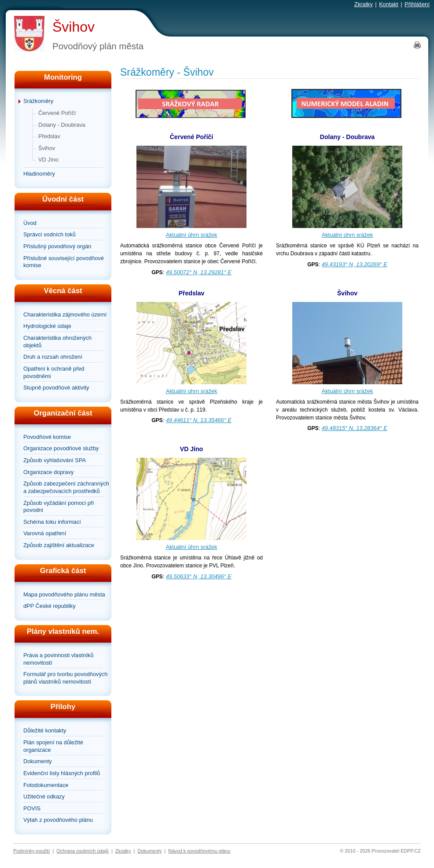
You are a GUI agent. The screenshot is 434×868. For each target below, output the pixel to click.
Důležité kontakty (45, 730)
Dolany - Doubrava (62, 125)
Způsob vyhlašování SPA (55, 460)
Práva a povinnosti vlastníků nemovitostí (58, 659)
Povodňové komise (47, 437)
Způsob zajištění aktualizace (59, 545)
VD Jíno (48, 160)
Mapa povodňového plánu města (64, 594)
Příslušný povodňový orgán (57, 246)
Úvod (30, 223)
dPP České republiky (50, 606)
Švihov (74, 27)
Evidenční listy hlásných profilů (62, 773)
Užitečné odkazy (44, 796)
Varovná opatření (45, 533)
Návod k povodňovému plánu (199, 851)
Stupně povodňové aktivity (56, 388)
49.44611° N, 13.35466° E (199, 420)
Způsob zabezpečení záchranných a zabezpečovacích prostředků (66, 487)
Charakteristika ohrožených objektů (57, 342)
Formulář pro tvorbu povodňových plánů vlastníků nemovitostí (65, 678)
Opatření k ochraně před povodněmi (54, 372)
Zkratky (364, 4)
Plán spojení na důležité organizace (53, 746)
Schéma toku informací (52, 522)
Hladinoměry (39, 174)
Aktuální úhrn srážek (192, 235)
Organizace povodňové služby (61, 448)
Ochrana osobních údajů (83, 851)
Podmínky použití (31, 851)
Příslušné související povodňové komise (64, 262)
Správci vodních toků (50, 234)
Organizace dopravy (49, 472)
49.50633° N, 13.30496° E (199, 576)
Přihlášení (417, 4)
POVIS (32, 808)
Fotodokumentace (46, 785)
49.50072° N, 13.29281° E (199, 272)
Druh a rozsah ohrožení (53, 357)
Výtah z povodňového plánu (58, 820)
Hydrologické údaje (47, 326)
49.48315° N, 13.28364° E (355, 428)
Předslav (49, 136)
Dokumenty (38, 761)
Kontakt (388, 4)
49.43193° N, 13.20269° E (355, 264)
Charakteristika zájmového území (65, 314)
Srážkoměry (38, 101)
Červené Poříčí (57, 113)
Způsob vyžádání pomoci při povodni (59, 507)
